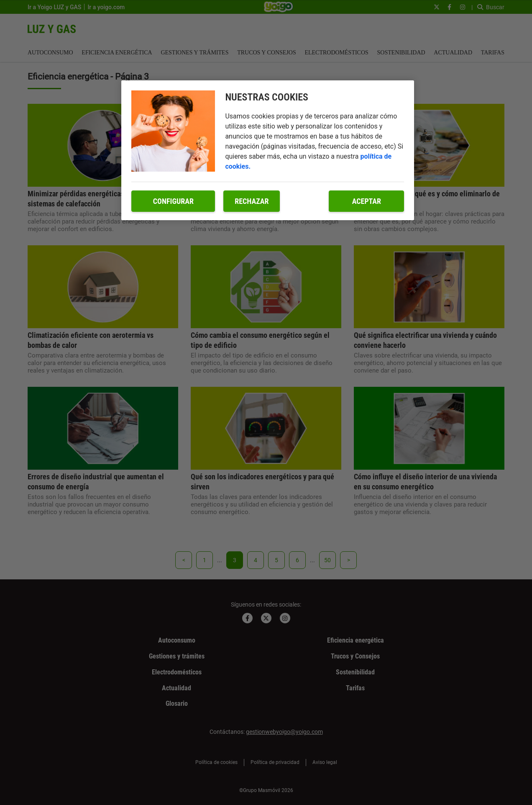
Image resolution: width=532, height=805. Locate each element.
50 (327, 560)
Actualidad (453, 53)
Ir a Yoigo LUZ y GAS (54, 7)
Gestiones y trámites (194, 53)
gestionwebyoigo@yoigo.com (284, 732)
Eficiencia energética (117, 53)
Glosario (177, 703)
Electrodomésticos (336, 53)
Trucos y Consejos (267, 53)
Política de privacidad (275, 762)
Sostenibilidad (401, 53)
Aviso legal (325, 762)
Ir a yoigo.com (106, 7)
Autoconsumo (50, 53)
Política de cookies (216, 762)
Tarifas (493, 53)
